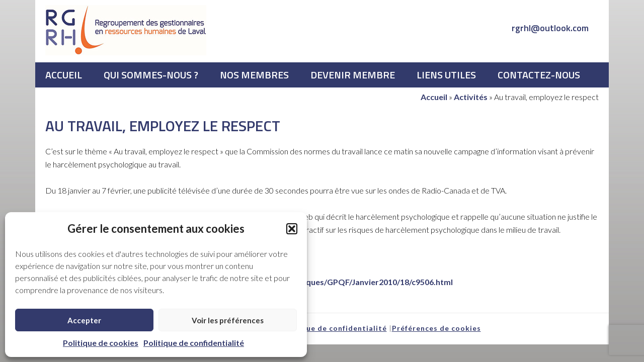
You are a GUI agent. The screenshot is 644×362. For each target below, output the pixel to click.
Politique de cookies (101, 343)
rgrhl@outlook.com (550, 28)
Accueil (434, 97)
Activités (471, 97)
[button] (292, 229)
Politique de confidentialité (194, 343)
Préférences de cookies (436, 328)
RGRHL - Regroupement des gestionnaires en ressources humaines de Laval (126, 30)
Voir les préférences (228, 320)
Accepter (84, 320)
